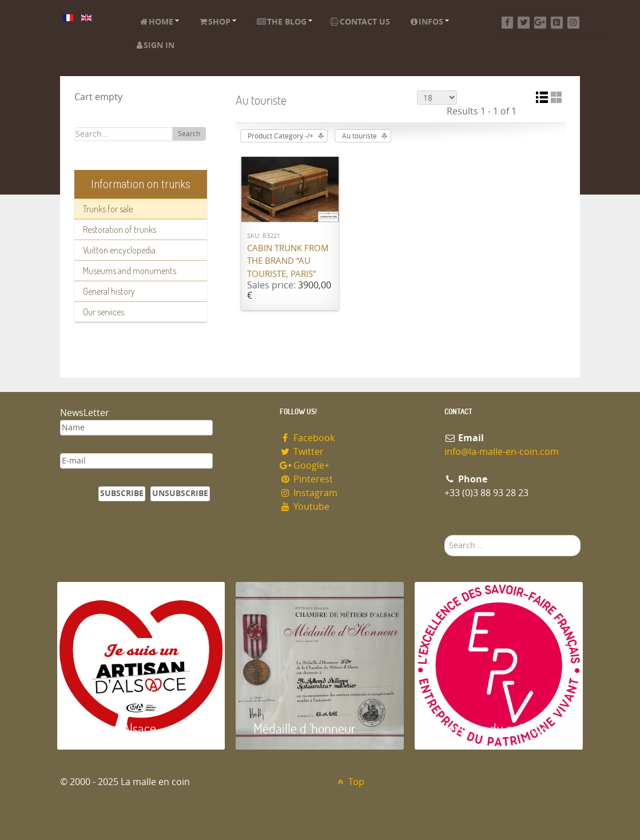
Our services (104, 312)
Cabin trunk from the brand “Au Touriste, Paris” (288, 261)
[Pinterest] (557, 23)
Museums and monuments (130, 271)
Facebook (307, 438)
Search (189, 134)
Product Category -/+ (281, 136)
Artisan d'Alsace (115, 728)
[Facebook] (508, 23)
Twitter (302, 452)
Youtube (305, 507)
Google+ (305, 465)
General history (109, 291)
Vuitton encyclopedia (119, 250)
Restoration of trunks (120, 229)
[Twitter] (524, 23)
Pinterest (307, 479)
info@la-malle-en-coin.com (502, 452)
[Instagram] (573, 23)
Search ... (445, 535)
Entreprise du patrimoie (495, 728)
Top (350, 782)
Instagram (309, 493)
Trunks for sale (108, 209)
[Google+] (540, 23)
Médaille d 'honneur (305, 728)
